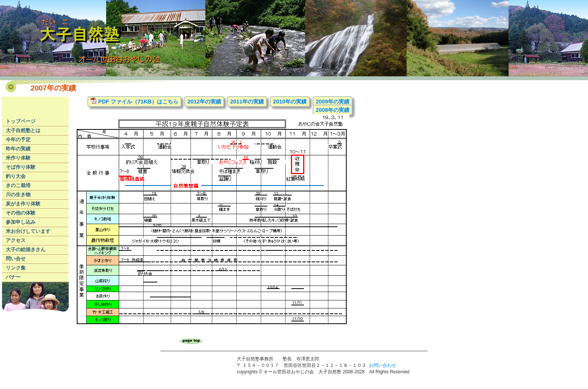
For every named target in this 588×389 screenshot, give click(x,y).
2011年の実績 (247, 102)
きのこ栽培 (18, 185)
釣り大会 (16, 176)
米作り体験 (18, 158)
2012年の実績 (204, 102)
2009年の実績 (333, 102)
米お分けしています (28, 231)
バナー (13, 277)
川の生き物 (18, 194)
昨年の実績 (18, 149)
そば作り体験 (21, 167)
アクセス (16, 240)
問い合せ (16, 259)
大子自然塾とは (23, 130)
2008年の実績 (333, 110)
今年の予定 (18, 140)
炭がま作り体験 (23, 204)
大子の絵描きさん (26, 249)
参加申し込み (21, 222)
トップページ (21, 121)
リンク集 (16, 268)
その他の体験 (21, 213)
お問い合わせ (383, 365)
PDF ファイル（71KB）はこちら (134, 101)
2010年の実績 (290, 102)
